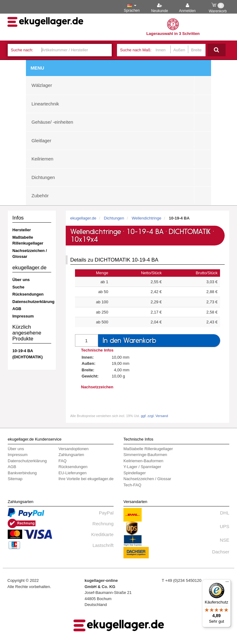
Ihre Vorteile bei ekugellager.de (86, 479)
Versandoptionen (73, 449)
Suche (18, 287)
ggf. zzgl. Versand (155, 416)
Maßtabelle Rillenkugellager (28, 240)
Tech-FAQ (132, 485)
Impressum (23, 316)
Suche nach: (22, 50)
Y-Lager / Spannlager (142, 467)
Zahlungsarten (71, 455)
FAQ (62, 461)
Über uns (21, 280)
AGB (17, 309)
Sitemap (15, 479)
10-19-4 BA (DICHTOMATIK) (27, 354)
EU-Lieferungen (72, 473)
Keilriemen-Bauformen (143, 461)
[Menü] (227, 583)
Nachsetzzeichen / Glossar (30, 254)
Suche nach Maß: (136, 50)
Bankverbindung (22, 473)
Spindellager (135, 473)
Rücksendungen (28, 294)
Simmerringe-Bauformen (145, 455)
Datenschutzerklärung (32, 302)
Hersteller (22, 230)
